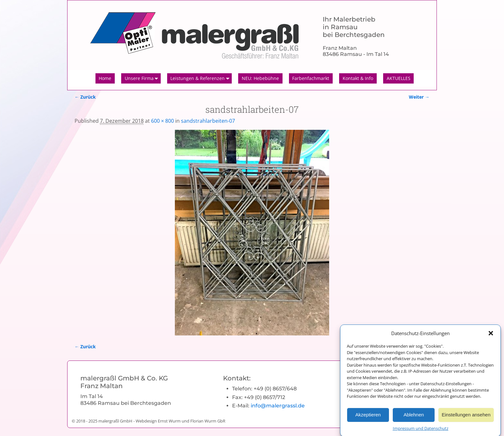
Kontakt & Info (358, 78)
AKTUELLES (399, 78)
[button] (491, 338)
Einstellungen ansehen (466, 419)
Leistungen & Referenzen (201, 78)
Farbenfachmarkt (311, 78)
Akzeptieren (368, 419)
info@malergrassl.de (278, 406)
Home (105, 78)
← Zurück (85, 97)
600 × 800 (162, 121)
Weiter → (419, 97)
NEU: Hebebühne (260, 78)
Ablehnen (414, 419)
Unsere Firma (143, 78)
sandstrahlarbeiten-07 (208, 121)
